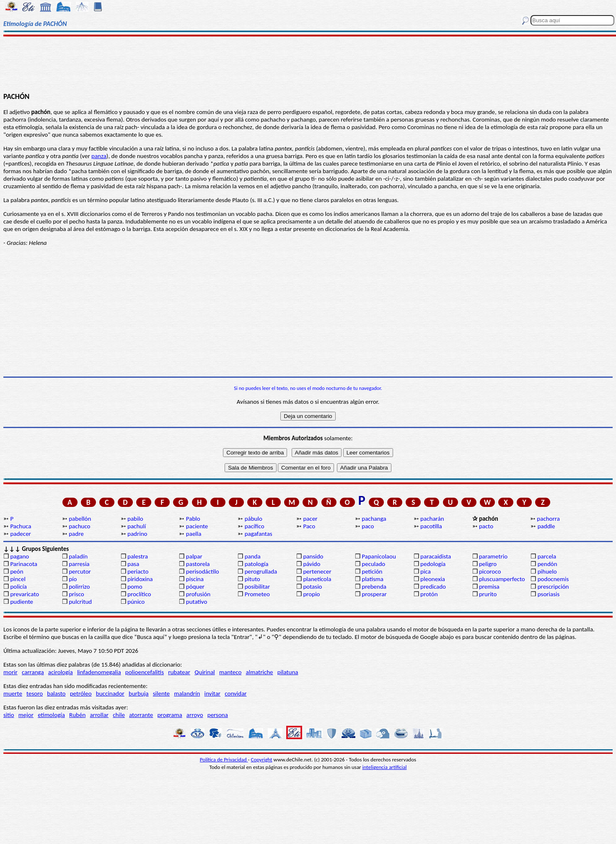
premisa (489, 587)
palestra (138, 556)
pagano (19, 556)
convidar (236, 693)
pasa (133, 564)
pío (73, 579)
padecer (20, 534)
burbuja (139, 693)
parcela (547, 556)
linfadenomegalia (99, 672)
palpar (194, 556)
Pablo (193, 519)
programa (170, 715)
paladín (78, 556)
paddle (546, 526)
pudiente (22, 602)
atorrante (141, 715)
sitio (9, 715)
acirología (61, 672)
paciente (197, 526)
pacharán (432, 519)
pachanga (374, 519)
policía (18, 587)
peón (17, 571)
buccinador (110, 693)
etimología (51, 715)
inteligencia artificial (385, 767)
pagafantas (259, 534)
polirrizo (79, 587)
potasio (312, 587)
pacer (310, 519)
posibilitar (258, 587)
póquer (195, 587)
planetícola (317, 579)
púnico (136, 602)
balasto (56, 693)
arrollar (99, 715)
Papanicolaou (379, 556)
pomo (135, 587)
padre (76, 534)
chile (119, 715)
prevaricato (25, 594)
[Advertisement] (308, 64)
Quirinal (205, 672)
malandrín (187, 693)
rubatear (179, 672)
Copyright (262, 760)
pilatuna (288, 672)
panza (99, 156)
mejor (26, 715)
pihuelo (547, 571)
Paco (309, 526)
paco (368, 526)
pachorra (548, 519)
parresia (79, 564)
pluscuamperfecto (502, 579)
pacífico (255, 526)
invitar (213, 693)
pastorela (198, 564)
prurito (488, 594)
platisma (373, 579)
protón (429, 594)
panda (253, 556)
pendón (547, 564)
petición (372, 571)
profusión (198, 594)
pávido (312, 564)
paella (194, 534)
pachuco (79, 526)
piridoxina (140, 579)
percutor (80, 571)
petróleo (81, 693)
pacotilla (431, 526)
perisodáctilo (203, 571)
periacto (138, 571)
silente (161, 693)
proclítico (139, 594)
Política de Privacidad (224, 760)
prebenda (374, 587)
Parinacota (24, 564)
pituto (252, 579)
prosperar (374, 594)
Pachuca (21, 526)
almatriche (260, 672)
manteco (230, 672)
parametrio (493, 556)
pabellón (80, 519)
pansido (313, 556)
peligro (488, 564)
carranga (33, 672)
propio (311, 594)
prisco (76, 594)
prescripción (553, 587)
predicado (433, 587)
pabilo (135, 519)
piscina (195, 579)
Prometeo (257, 594)
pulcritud (80, 602)
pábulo (254, 519)
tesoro (35, 693)
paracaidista (436, 556)
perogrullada (261, 571)
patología (257, 564)
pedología (433, 564)
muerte (13, 693)
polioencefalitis (145, 672)
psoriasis (549, 594)
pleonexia (433, 579)
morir (10, 672)
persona (218, 715)
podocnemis (553, 579)
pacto (486, 526)
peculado (373, 564)
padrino (137, 534)
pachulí (137, 526)
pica (426, 571)
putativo (197, 602)
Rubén (77, 715)
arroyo (195, 715)
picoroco (490, 571)
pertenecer (317, 571)
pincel (18, 579)
